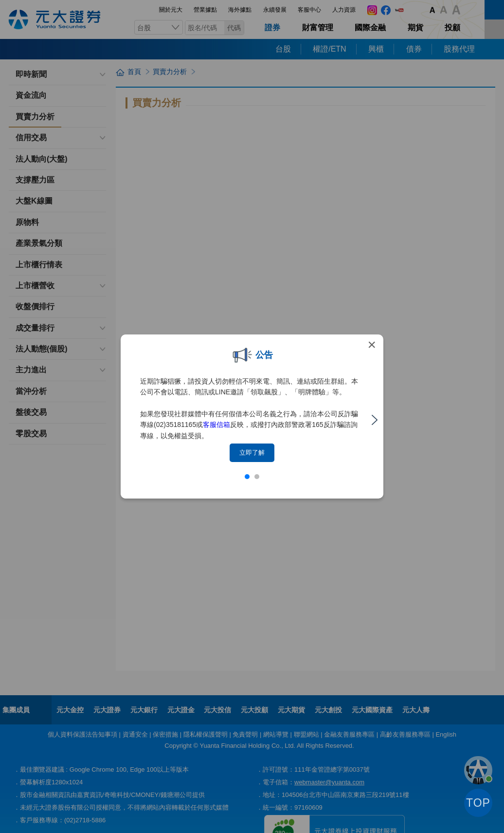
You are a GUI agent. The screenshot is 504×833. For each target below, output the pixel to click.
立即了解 (252, 453)
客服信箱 (216, 425)
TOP (478, 803)
